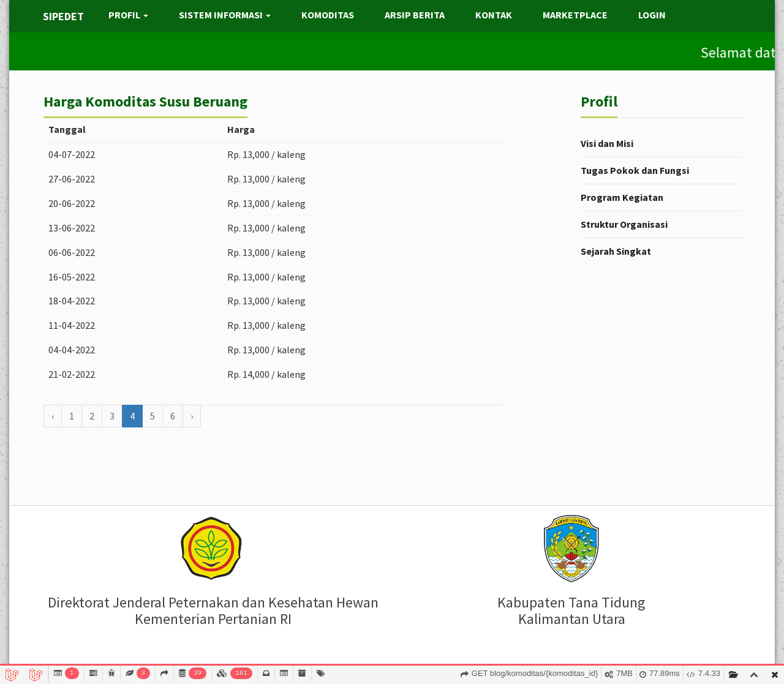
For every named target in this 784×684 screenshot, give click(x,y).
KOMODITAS (328, 15)
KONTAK (494, 15)
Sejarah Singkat (616, 251)
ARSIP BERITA (415, 15)
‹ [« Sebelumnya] (53, 416)
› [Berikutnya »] (192, 416)
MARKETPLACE (575, 15)
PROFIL (128, 15)
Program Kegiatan (622, 197)
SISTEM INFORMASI (225, 15)
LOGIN (652, 15)
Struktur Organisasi (624, 224)
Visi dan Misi (607, 143)
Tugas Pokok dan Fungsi (635, 170)
